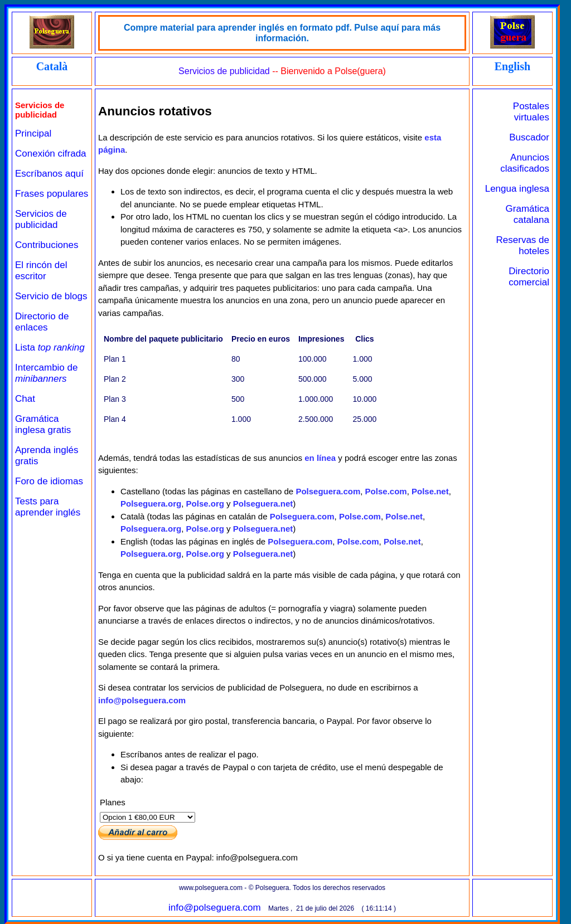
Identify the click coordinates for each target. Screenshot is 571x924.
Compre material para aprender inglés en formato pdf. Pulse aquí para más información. (282, 33)
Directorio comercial (529, 277)
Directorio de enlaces (42, 322)
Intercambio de (46, 373)
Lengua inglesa (517, 189)
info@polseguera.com (142, 700)
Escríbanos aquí (49, 174)
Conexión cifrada (51, 154)
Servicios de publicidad (41, 219)
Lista (50, 347)
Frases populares (52, 194)
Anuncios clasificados (525, 163)
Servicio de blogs (51, 296)
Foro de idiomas (49, 481)
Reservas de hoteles (523, 245)
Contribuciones (47, 245)
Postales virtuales (531, 112)
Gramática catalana (528, 214)
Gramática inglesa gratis (43, 424)
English (512, 66)
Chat (25, 399)
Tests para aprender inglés (48, 507)
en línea (320, 458)
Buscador (529, 137)
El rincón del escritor (41, 271)
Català (52, 66)
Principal (33, 133)
